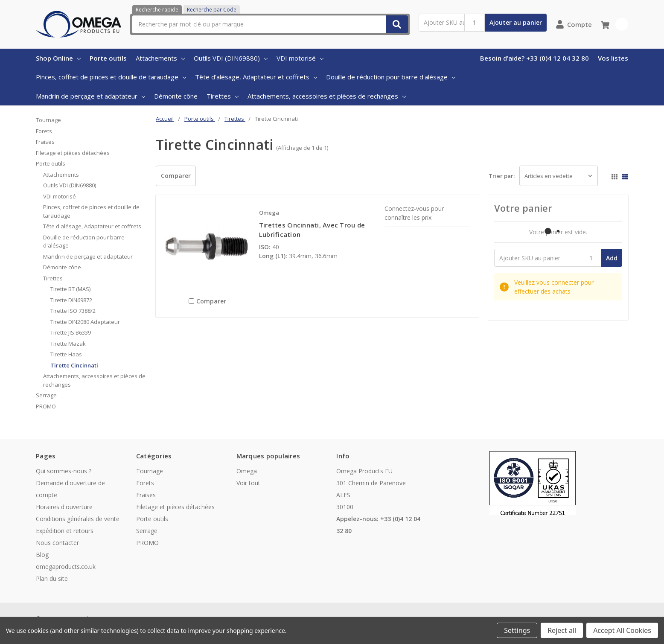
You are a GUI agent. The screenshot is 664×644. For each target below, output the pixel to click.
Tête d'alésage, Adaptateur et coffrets (256, 77)
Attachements (160, 58)
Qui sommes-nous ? (64, 471)
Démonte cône (176, 96)
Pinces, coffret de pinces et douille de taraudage (111, 77)
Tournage (48, 120)
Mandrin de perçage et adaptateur (90, 96)
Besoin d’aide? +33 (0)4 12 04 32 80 (534, 58)
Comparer (176, 176)
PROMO (46, 406)
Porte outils (108, 58)
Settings (517, 630)
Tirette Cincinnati (74, 365)
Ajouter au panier (516, 22)
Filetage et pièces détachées (73, 153)
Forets (44, 131)
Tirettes (223, 96)
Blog (42, 555)
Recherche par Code (212, 10)
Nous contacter (57, 543)
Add (612, 258)
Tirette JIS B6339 (71, 332)
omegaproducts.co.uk (66, 567)
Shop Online (58, 58)
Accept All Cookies (622, 630)
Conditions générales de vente (78, 519)
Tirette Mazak (68, 344)
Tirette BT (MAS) (70, 289)
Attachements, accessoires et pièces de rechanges (327, 96)
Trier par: (502, 176)
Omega (247, 471)
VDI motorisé (300, 58)
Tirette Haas (66, 354)
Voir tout (248, 483)
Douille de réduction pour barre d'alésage (391, 77)
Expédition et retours (65, 531)
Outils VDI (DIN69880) (231, 58)
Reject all (562, 630)
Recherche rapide (157, 10)
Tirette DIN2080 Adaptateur (85, 322)
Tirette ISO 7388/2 (73, 311)
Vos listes (613, 58)
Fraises (45, 142)
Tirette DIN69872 (71, 300)
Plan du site (52, 578)
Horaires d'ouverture (64, 507)
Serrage (46, 395)
